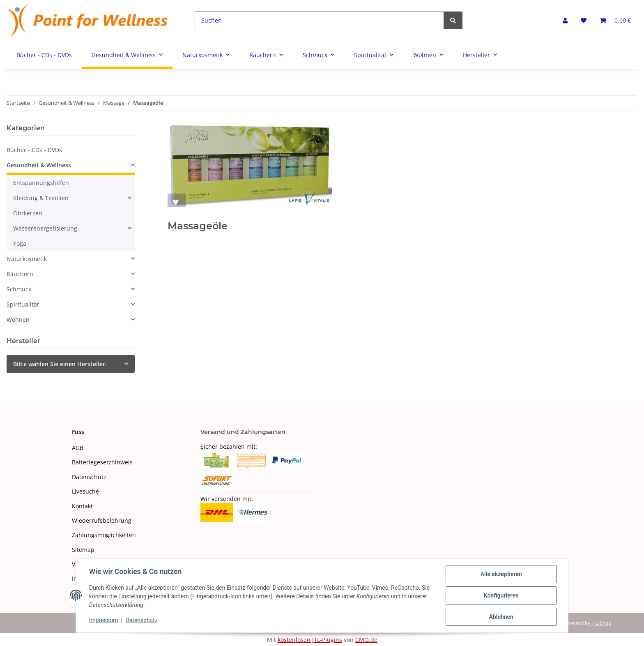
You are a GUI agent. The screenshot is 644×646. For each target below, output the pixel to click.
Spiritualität (23, 304)
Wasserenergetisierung (45, 228)
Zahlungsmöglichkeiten (104, 535)
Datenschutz (89, 477)
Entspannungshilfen (41, 183)
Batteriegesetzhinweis (102, 462)
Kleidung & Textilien (41, 198)
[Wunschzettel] (584, 20)
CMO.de (366, 640)
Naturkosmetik (27, 259)
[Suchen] (319, 20)
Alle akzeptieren (501, 574)
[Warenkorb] (615, 20)
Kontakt (82, 506)
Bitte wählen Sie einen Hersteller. (60, 364)
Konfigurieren (501, 595)
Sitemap (83, 550)
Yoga (20, 243)
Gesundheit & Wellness (39, 165)
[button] (565, 20)
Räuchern (20, 274)
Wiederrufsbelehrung (102, 520)
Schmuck (19, 289)
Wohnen (18, 320)
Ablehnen (501, 617)
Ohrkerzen (28, 213)
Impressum (103, 621)
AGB (78, 448)
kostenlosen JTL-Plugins (310, 640)
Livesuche (85, 491)
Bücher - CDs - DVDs (34, 150)
